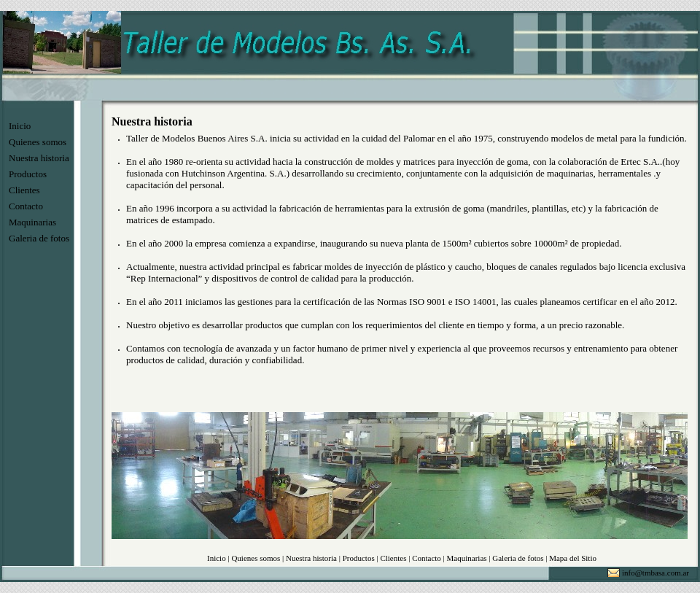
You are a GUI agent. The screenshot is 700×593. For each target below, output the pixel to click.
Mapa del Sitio (573, 558)
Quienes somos (38, 142)
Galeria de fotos (39, 238)
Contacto (26, 206)
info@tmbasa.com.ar (656, 573)
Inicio (20, 126)
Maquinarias (32, 222)
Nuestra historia (39, 158)
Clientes (24, 190)
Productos (28, 174)
